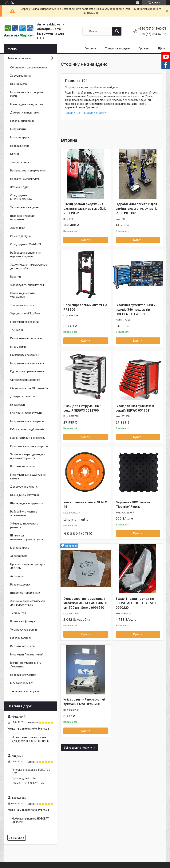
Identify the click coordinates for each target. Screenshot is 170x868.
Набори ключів (20, 146)
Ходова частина (20, 76)
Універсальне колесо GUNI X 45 (85, 505)
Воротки (16, 277)
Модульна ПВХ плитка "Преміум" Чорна (133, 505)
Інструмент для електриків (27, 421)
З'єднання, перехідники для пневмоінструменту (28, 456)
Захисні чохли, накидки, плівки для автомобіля (29, 267)
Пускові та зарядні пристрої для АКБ (28, 566)
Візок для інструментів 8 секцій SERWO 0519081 (135, 408)
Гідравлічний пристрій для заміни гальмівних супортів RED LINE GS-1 (137, 209)
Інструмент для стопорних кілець (27, 94)
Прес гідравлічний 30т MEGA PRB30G (85, 307)
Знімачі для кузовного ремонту (24, 525)
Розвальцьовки (20, 585)
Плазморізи (18, 405)
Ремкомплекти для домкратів (29, 446)
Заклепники (18, 228)
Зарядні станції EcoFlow (25, 313)
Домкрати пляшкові (23, 396)
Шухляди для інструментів (27, 503)
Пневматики (18, 347)
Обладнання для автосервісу (29, 67)
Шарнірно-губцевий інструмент (23, 218)
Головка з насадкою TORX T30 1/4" (31, 772)
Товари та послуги (117, 48)
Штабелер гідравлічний (25, 593)
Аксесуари (17, 576)
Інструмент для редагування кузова (28, 477)
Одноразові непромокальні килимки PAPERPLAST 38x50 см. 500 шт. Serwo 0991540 (85, 603)
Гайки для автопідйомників (27, 429)
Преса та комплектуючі (25, 179)
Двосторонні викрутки (24, 487)
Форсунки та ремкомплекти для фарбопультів (28, 603)
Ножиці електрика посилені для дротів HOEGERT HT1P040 (31, 739)
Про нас (144, 48)
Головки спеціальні (22, 121)
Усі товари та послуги (78, 748)
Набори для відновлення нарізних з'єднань (26, 255)
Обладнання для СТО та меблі (29, 388)
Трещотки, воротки (22, 305)
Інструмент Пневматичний (27, 655)
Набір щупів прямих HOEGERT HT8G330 (30, 820)
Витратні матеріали (22, 466)
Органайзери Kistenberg (25, 380)
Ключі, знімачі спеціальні (26, 338)
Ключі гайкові (19, 84)
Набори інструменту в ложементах (24, 513)
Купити (86, 240)
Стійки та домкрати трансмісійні (22, 295)
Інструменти (18, 129)
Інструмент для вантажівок (27, 363)
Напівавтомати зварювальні (28, 171)
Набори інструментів (23, 675)
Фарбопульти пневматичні (27, 285)
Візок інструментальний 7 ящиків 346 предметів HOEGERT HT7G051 (136, 309)
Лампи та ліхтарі (21, 162)
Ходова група (19, 556)
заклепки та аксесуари (25, 691)
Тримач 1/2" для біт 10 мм (28, 783)
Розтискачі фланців (23, 621)
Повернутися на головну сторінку (86, 113)
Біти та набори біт (21, 683)
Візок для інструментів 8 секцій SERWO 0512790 (82, 408)
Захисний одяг (19, 187)
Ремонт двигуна (20, 236)
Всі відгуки (15, 838)
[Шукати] (117, 31)
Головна (90, 48)
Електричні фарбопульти (26, 413)
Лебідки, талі (18, 613)
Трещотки (17, 330)
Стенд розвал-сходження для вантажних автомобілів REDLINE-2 (85, 209)
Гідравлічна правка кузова (27, 371)
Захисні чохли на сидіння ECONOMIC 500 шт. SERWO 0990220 (136, 603)
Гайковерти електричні (25, 355)
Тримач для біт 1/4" (24, 778)
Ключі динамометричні (25, 495)
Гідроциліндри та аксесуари (28, 438)
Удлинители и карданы (25, 207)
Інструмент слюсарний (24, 322)
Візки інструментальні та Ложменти (26, 665)
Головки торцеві (20, 638)
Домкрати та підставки (25, 113)
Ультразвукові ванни (24, 630)
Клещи (15, 154)
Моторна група (20, 137)
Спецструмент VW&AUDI (26, 244)
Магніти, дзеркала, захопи (27, 104)
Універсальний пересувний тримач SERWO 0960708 (84, 702)
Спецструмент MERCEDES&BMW (21, 197)
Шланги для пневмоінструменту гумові (27, 537)
